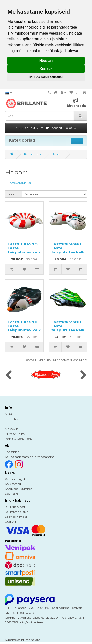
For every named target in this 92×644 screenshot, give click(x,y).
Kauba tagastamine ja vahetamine (30, 457)
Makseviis (12, 429)
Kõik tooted (13, 484)
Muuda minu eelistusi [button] (46, 77)
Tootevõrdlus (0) (20, 183)
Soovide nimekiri (17, 517)
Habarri (57, 154)
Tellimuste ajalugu (18, 512)
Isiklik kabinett (15, 507)
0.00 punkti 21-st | (46, 128)
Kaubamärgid (15, 479)
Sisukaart (12, 494)
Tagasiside (12, 452)
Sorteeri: (13, 194)
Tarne (9, 424)
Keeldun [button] (46, 69)
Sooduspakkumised (19, 489)
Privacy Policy (15, 434)
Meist (9, 414)
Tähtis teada (13, 419)
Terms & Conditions (19, 439)
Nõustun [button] (46, 61)
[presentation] (8, 375)
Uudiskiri (11, 522)
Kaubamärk (33, 154)
